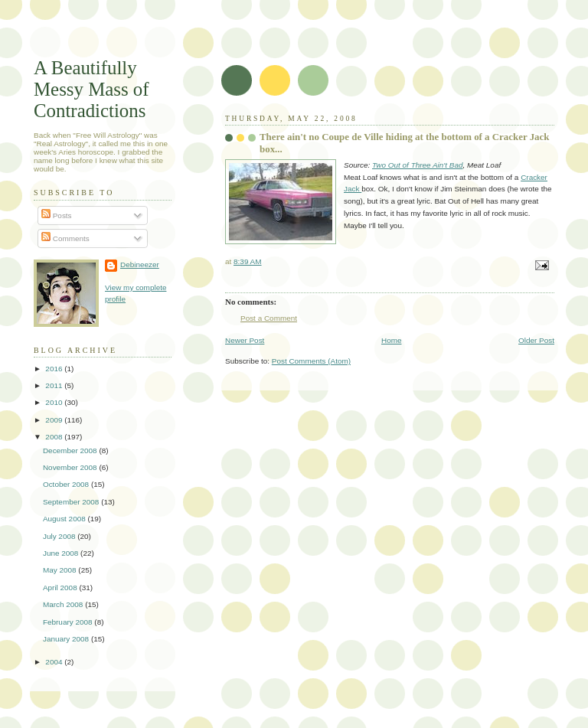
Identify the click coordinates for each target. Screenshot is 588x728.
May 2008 (60, 570)
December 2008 (71, 451)
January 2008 (67, 639)
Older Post (536, 340)
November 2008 (71, 467)
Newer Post (245, 340)
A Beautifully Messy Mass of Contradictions (91, 89)
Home (392, 340)
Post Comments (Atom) (311, 361)
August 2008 (65, 519)
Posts (57, 215)
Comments (65, 238)
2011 (55, 385)
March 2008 (64, 604)
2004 (55, 662)
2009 (55, 420)
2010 (55, 402)
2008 (55, 437)
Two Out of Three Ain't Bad (417, 165)
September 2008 (72, 502)
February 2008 (69, 622)
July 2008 (60, 536)
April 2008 (61, 588)
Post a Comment (269, 318)
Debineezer (140, 264)
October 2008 (67, 484)
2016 (55, 369)
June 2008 (62, 553)
